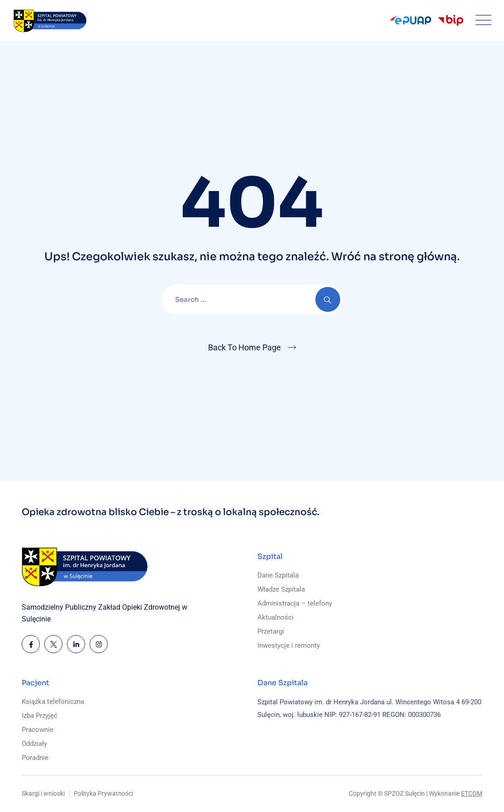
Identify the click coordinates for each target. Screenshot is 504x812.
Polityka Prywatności (103, 793)
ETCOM (472, 793)
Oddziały (34, 744)
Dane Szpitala (278, 575)
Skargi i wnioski (43, 793)
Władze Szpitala (281, 589)
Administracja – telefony (295, 603)
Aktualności (276, 617)
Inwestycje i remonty (289, 645)
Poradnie (35, 758)
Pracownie (38, 730)
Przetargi (271, 631)
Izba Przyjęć (40, 716)
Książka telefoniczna (53, 702)
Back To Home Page (245, 347)
